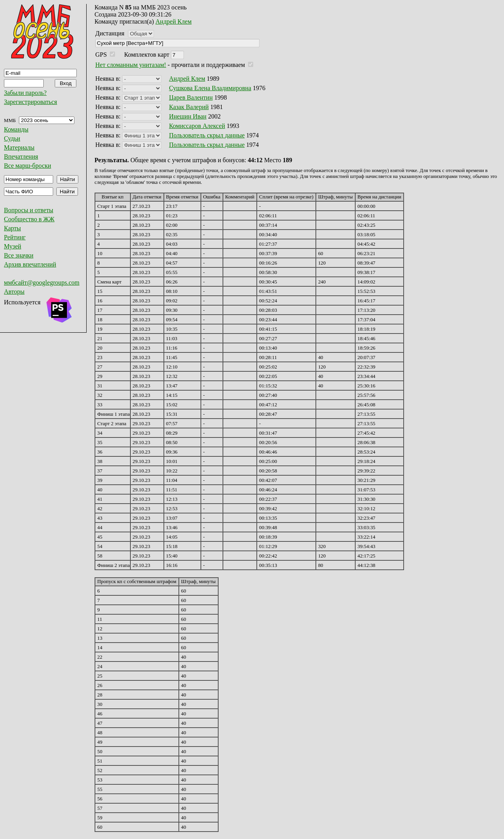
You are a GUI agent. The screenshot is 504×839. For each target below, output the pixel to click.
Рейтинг (15, 237)
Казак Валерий (189, 107)
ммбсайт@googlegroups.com (42, 282)
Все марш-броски (28, 166)
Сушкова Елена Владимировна (210, 88)
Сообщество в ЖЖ (29, 219)
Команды (16, 129)
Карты (12, 228)
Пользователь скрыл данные (207, 135)
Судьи (12, 138)
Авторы (14, 292)
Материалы (19, 147)
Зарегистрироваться (31, 102)
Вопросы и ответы (29, 210)
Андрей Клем (174, 21)
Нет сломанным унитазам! (131, 65)
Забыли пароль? (25, 93)
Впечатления (21, 157)
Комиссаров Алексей (197, 126)
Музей (13, 246)
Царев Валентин (191, 97)
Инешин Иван (188, 116)
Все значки (19, 255)
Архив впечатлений (30, 264)
